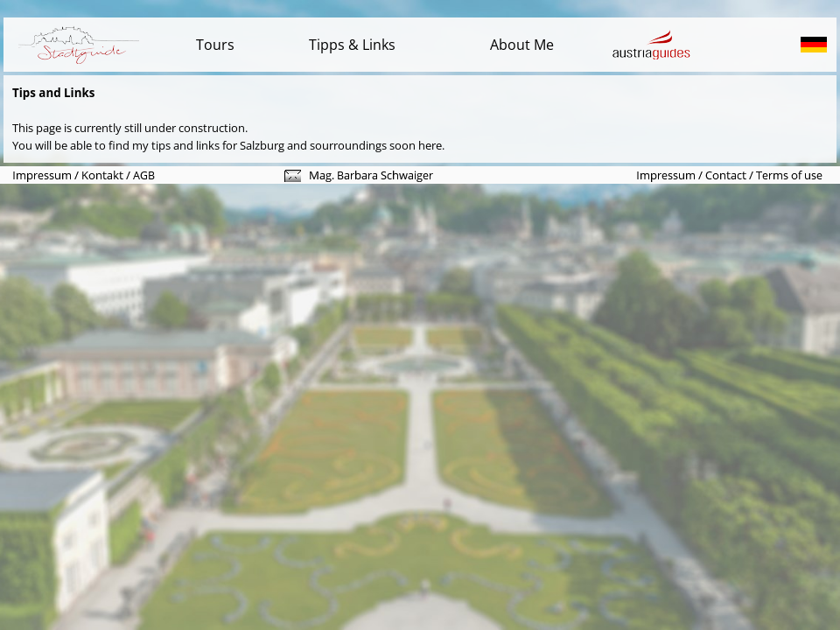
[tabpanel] (420, 45)
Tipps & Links (352, 45)
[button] (293, 178)
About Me (522, 45)
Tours (215, 45)
